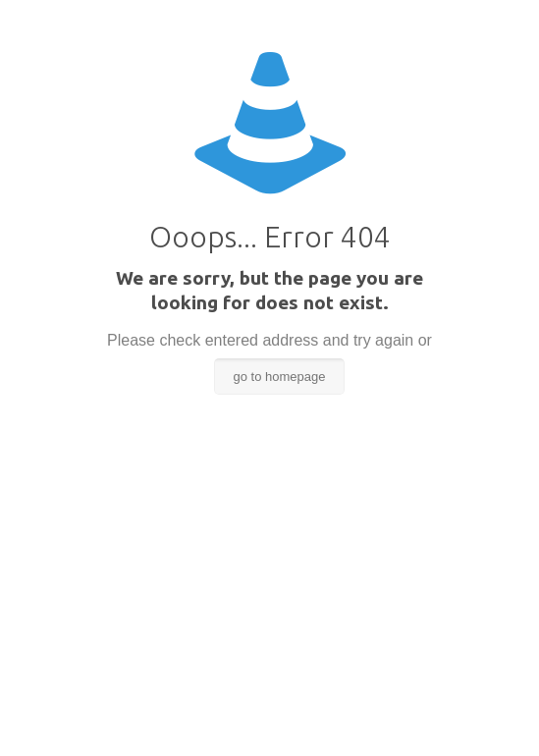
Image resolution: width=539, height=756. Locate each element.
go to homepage (280, 377)
